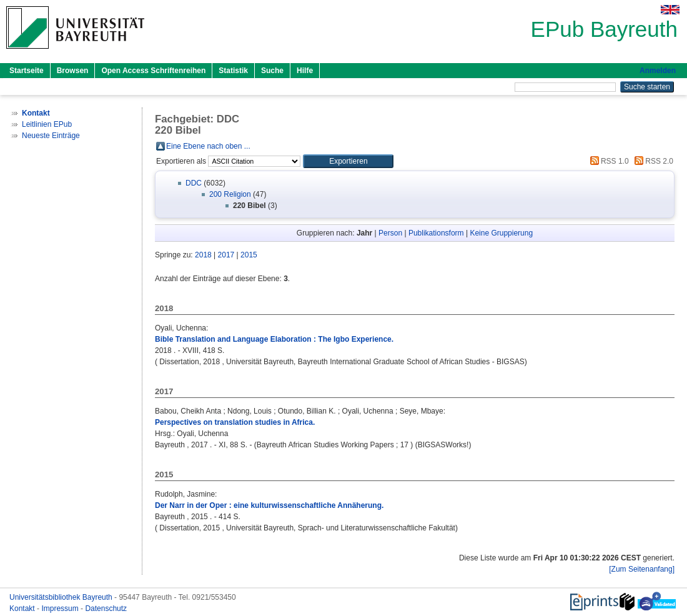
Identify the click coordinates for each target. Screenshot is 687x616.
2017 (226, 255)
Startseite (27, 71)
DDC (194, 183)
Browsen (73, 71)
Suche (272, 71)
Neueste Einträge (51, 136)
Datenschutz (106, 609)
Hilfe (305, 71)
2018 (203, 255)
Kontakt (23, 609)
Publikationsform (436, 233)
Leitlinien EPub (47, 124)
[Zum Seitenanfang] (642, 569)
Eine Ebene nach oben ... (208, 146)
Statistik (233, 71)
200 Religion (230, 194)
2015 (249, 255)
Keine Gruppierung (501, 233)
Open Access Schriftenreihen (153, 71)
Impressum (61, 609)
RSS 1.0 (608, 161)
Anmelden (658, 71)
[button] (348, 161)
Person (390, 233)
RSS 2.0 (652, 161)
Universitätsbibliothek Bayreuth (62, 597)
